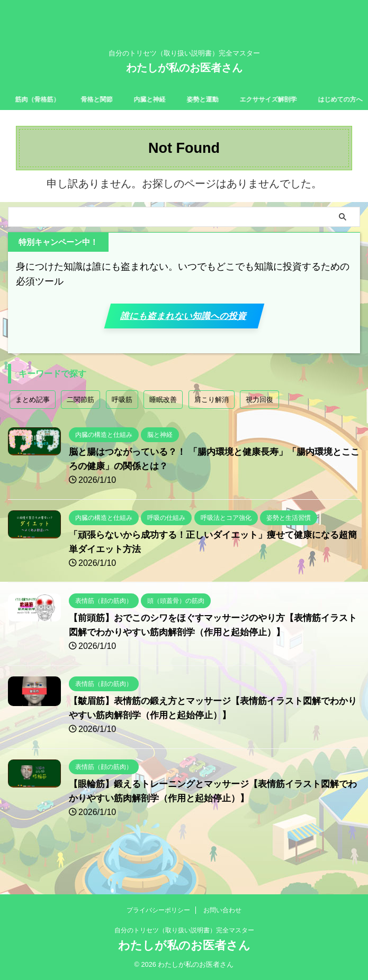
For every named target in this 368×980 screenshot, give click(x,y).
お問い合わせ (222, 911)
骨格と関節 (112, 99)
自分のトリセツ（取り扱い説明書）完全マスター (184, 931)
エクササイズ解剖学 (302, 99)
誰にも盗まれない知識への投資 (182, 324)
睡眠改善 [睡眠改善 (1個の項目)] (163, 415)
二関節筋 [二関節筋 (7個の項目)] (80, 415)
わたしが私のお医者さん (184, 68)
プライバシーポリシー (158, 911)
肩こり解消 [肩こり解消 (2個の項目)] (212, 415)
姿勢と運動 (229, 99)
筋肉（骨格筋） (47, 99)
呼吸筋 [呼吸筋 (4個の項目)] (122, 415)
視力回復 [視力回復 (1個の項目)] (259, 415)
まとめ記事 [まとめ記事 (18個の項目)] (33, 415)
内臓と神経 (170, 99)
